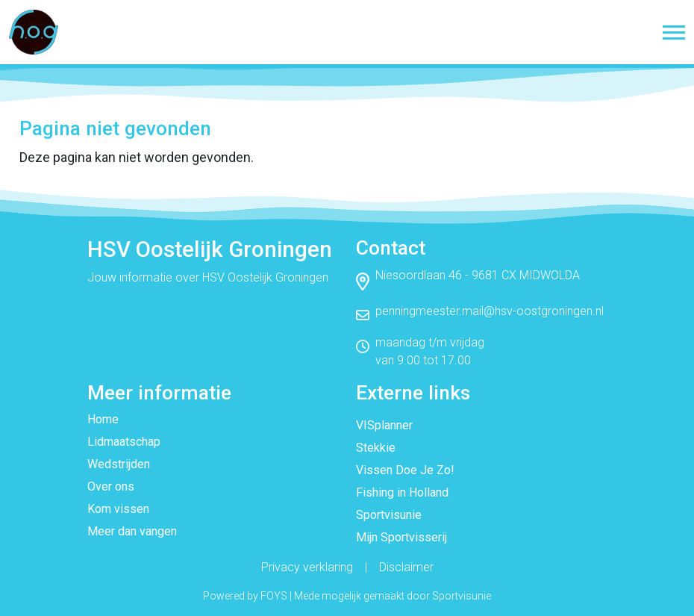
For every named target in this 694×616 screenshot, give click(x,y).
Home (103, 419)
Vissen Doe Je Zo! (405, 470)
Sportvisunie (389, 515)
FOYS (274, 596)
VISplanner (384, 425)
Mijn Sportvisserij (401, 537)
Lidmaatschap (124, 442)
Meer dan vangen (132, 531)
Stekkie (376, 448)
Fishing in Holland (402, 492)
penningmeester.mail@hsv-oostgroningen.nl (490, 311)
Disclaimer (406, 567)
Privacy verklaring (307, 567)
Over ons (111, 486)
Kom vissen (118, 509)
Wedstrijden (119, 464)
